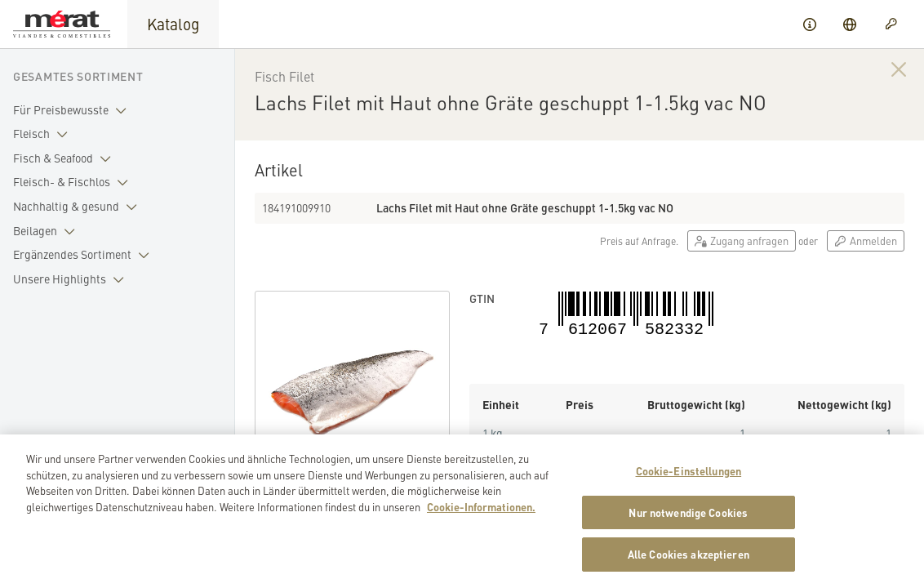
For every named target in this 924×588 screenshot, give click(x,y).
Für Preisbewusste (73, 110)
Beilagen (47, 231)
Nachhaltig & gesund (78, 207)
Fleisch (44, 134)
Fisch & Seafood (65, 158)
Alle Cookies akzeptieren (689, 558)
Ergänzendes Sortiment (84, 255)
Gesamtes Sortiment (78, 76)
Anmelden (866, 241)
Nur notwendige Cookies (688, 516)
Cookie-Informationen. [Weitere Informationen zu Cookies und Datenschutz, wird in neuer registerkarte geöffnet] (481, 510)
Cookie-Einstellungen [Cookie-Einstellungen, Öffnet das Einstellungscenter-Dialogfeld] (689, 475)
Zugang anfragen (742, 241)
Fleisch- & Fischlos (74, 182)
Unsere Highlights (72, 279)
